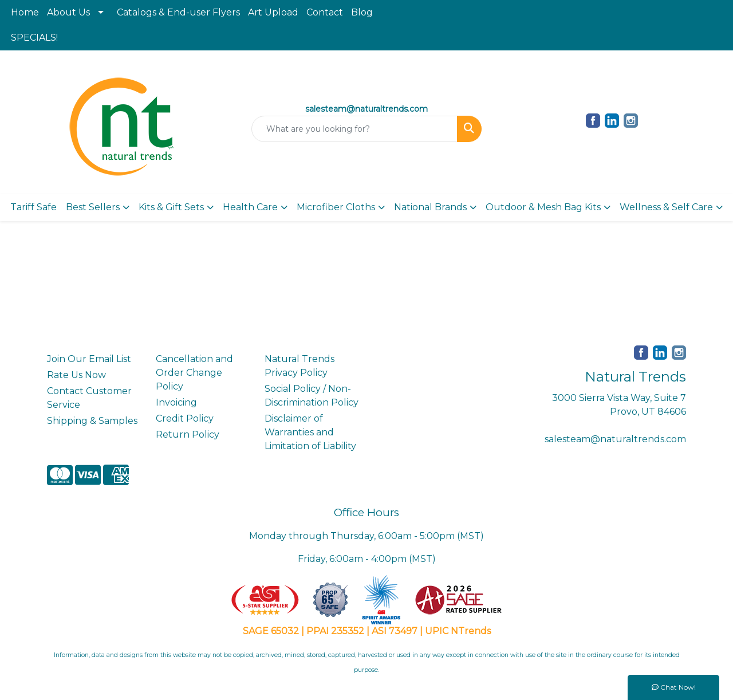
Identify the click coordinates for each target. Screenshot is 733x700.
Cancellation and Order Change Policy (194, 373)
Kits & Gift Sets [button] (171, 207)
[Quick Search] (355, 129)
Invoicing (176, 402)
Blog (362, 12)
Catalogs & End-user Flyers (178, 12)
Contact (325, 12)
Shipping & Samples (92, 421)
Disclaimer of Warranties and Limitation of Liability (310, 432)
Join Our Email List (89, 359)
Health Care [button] (250, 207)
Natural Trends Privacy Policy (299, 366)
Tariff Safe (34, 207)
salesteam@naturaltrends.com (615, 439)
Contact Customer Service (89, 398)
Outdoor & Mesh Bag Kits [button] (543, 207)
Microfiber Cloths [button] (336, 207)
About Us (68, 12)
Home (25, 12)
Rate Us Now (76, 375)
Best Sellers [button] (93, 207)
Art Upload (273, 12)
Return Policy (188, 434)
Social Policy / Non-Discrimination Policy (312, 396)
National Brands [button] (430, 207)
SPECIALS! (34, 38)
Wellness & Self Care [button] (666, 207)
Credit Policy (185, 418)
